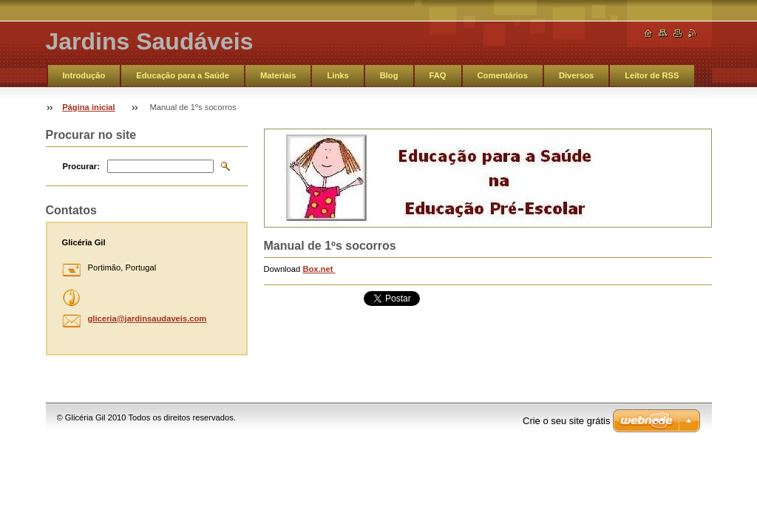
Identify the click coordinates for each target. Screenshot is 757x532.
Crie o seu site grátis (567, 421)
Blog (389, 75)
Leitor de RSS (652, 75)
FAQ (438, 75)
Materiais (278, 75)
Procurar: (81, 166)
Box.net (319, 269)
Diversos (576, 75)
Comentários (503, 75)
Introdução (84, 75)
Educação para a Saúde (183, 75)
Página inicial (89, 107)
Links (337, 75)
